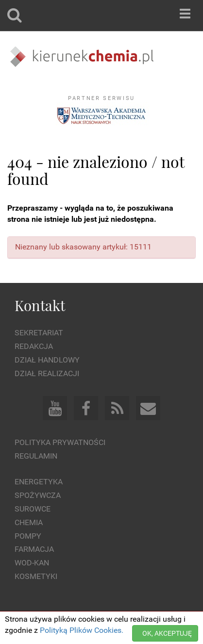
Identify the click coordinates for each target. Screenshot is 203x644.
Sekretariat (39, 333)
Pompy (28, 536)
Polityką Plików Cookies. (82, 630)
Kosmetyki (36, 576)
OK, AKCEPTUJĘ (167, 633)
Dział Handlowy (47, 360)
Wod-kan (32, 563)
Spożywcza (38, 495)
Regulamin (36, 456)
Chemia (29, 522)
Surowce (33, 509)
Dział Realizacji (47, 373)
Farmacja (34, 549)
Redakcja (34, 346)
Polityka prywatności (60, 442)
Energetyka (39, 482)
